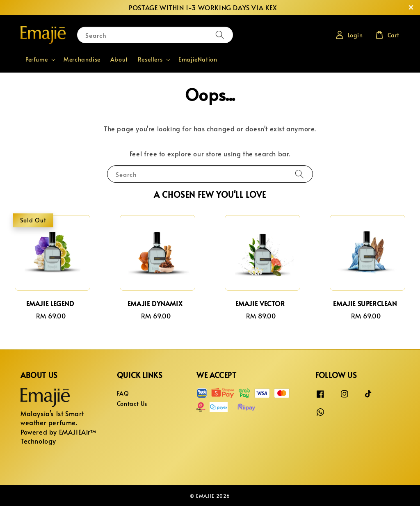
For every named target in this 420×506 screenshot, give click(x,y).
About (119, 59)
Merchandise (82, 59)
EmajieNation (198, 59)
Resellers (150, 60)
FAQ (123, 394)
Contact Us (132, 404)
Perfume (37, 60)
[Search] (220, 35)
